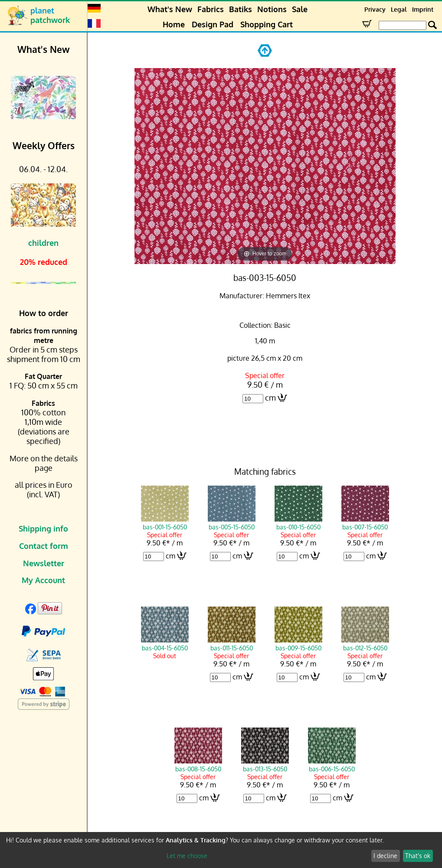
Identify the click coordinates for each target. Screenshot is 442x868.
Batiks (241, 9)
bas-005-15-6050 (232, 523)
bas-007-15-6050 (365, 523)
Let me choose (187, 856)
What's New (170, 9)
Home (174, 24)
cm (270, 398)
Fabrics (211, 9)
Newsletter (44, 563)
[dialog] (221, 850)
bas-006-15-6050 (332, 765)
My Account (43, 580)
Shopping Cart (267, 24)
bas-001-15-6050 (165, 523)
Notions (272, 9)
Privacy (375, 9)
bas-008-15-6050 (198, 765)
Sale (300, 9)
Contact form (44, 546)
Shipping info (43, 529)
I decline (385, 856)
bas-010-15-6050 (298, 523)
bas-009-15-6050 (298, 644)
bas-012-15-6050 (365, 644)
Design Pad (213, 24)
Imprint (423, 9)
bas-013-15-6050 (265, 765)
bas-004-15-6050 (165, 644)
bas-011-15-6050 (232, 644)
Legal (399, 9)
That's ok (418, 856)
